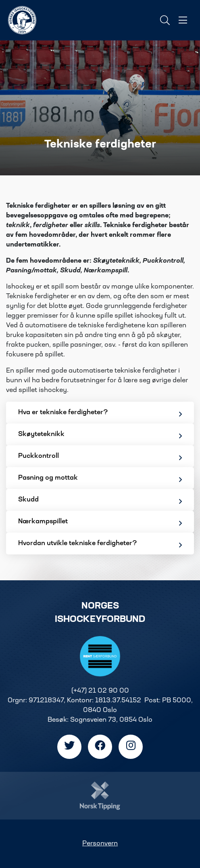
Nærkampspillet (100, 523)
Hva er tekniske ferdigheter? (100, 414)
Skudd (100, 501)
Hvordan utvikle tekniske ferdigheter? (100, 545)
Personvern (100, 844)
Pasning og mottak (100, 479)
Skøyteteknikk (100, 435)
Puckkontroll (100, 457)
